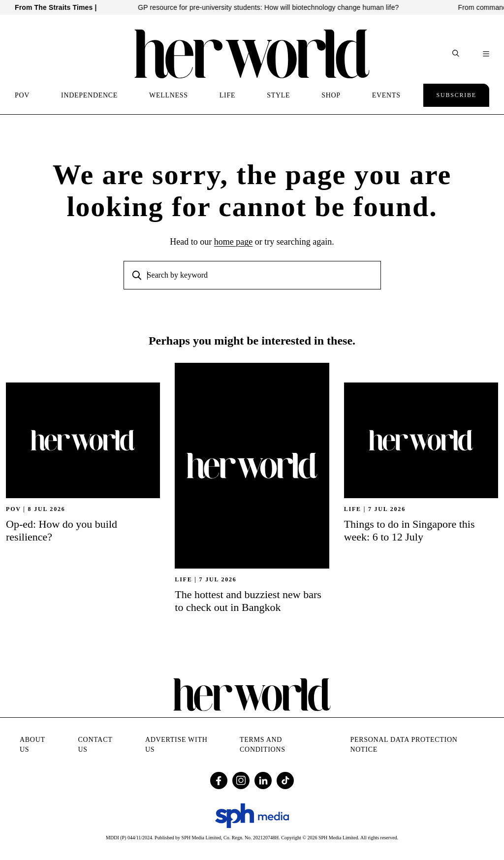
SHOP (331, 95)
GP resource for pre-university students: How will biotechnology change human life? (275, 7)
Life (183, 579)
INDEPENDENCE (89, 95)
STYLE (278, 95)
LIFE (227, 95)
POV (22, 95)
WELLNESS (169, 95)
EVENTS (386, 95)
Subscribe (456, 95)
